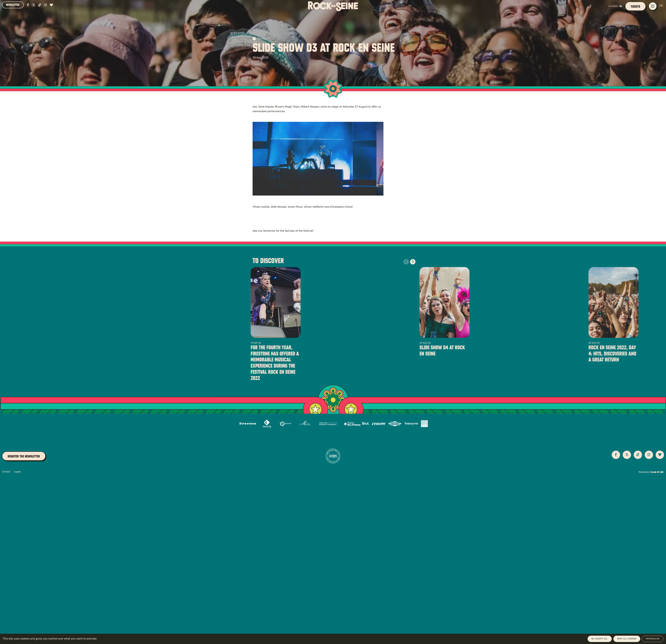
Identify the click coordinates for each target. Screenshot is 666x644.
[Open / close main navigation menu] (653, 6)
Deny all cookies (627, 639)
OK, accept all (600, 639)
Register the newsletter (24, 456)
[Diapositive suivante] (413, 262)
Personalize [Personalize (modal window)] (653, 639)
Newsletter (13, 5)
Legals (17, 472)
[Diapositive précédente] (406, 262)
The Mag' (260, 39)
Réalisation (651, 472)
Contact (6, 472)
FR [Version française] (661, 6)
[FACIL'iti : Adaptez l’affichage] (616, 6)
